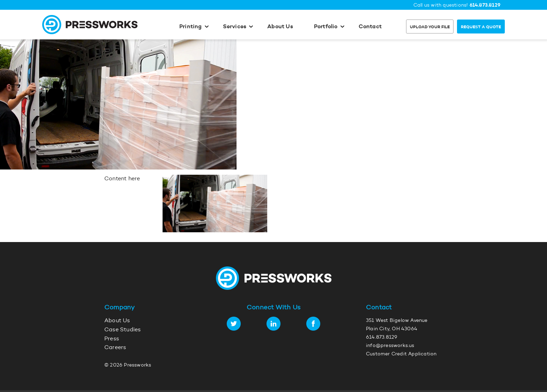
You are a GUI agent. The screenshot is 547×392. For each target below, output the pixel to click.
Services (235, 27)
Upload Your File (430, 27)
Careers (115, 348)
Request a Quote (481, 27)
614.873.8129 (485, 5)
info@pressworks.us (390, 346)
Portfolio (326, 27)
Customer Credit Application (401, 354)
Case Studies (122, 330)
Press (112, 339)
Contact (370, 27)
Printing (191, 27)
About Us (280, 27)
